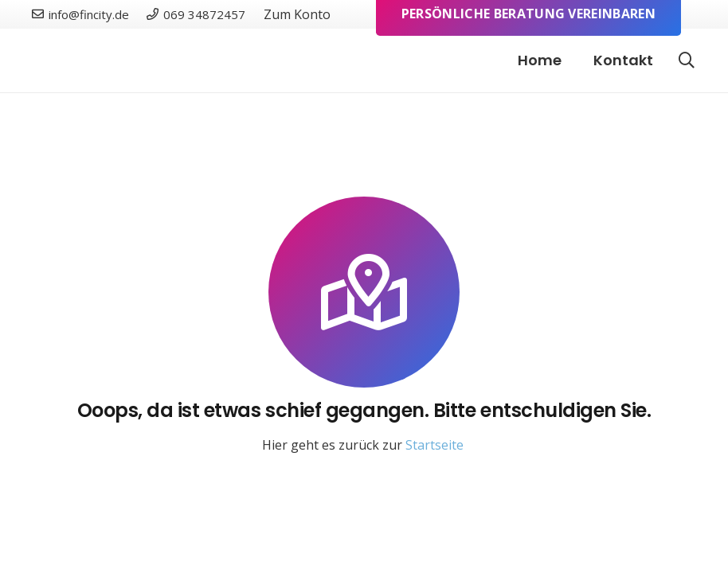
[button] (687, 61)
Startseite (434, 445)
